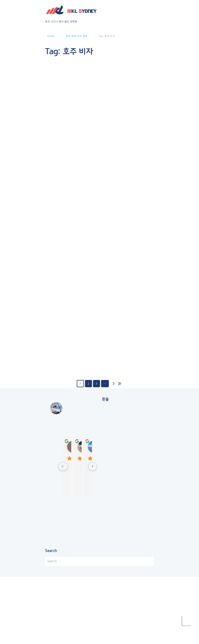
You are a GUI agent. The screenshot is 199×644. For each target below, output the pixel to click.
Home (51, 36)
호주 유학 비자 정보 (77, 36)
